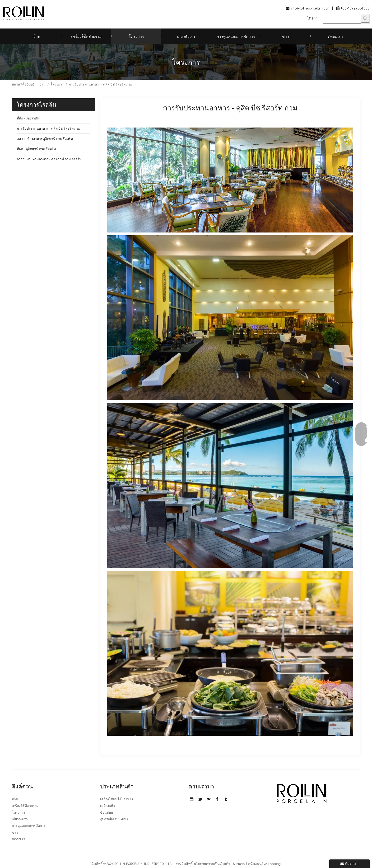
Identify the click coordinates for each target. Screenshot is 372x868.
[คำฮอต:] (365, 18)
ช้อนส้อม (107, 812)
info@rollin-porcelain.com (310, 8)
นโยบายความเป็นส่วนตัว (212, 864)
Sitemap (239, 864)
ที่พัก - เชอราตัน (28, 118)
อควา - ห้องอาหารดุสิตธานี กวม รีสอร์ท (45, 139)
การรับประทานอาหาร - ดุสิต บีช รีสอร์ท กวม (49, 128)
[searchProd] (342, 19)
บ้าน (15, 799)
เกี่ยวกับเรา (20, 819)
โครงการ (19, 812)
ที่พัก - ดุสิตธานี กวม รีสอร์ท (36, 149)
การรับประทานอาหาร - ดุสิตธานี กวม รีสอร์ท (49, 159)
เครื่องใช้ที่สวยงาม (25, 806)
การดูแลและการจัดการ (29, 826)
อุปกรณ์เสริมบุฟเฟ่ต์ (114, 819)
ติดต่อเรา (19, 839)
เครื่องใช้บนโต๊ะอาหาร (117, 799)
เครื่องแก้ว (107, 806)
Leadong (274, 864)
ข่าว (15, 832)
